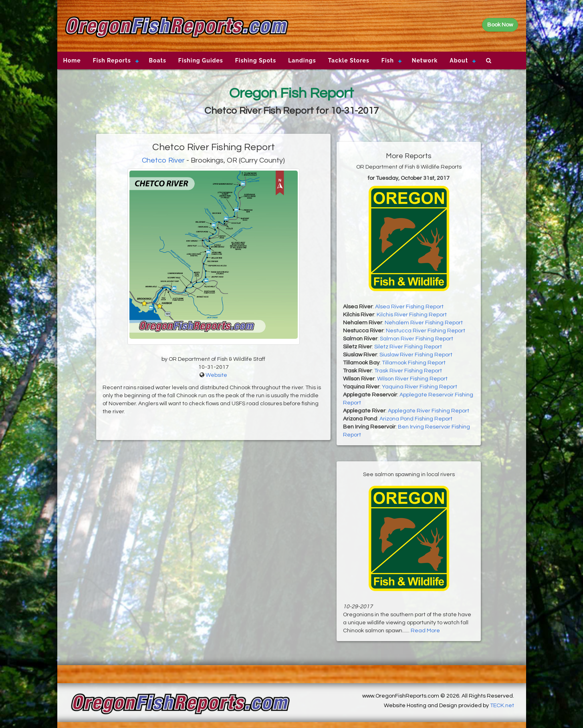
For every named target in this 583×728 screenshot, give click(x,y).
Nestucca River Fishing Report (426, 331)
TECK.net (502, 706)
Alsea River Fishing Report (409, 307)
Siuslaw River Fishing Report (416, 355)
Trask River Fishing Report (408, 371)
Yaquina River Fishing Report (420, 387)
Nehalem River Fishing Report (424, 323)
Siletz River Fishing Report (408, 347)
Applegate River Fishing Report (429, 411)
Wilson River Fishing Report (412, 379)
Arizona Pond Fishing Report (416, 419)
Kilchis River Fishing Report (412, 315)
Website (216, 375)
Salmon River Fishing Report (417, 339)
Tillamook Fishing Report (414, 363)
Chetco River (163, 160)
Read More (425, 631)
